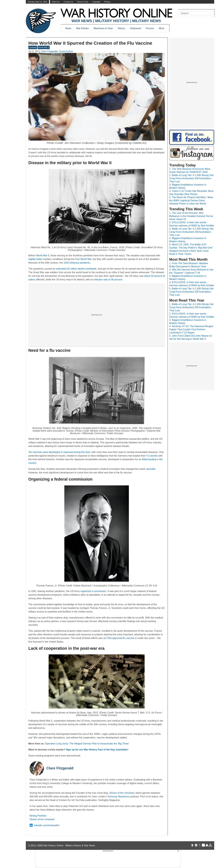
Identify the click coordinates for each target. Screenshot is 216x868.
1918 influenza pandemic (77, 263)
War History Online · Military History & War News (69, 846)
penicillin (151, 469)
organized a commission (93, 591)
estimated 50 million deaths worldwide (76, 269)
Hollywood (135, 28)
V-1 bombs (152, 456)
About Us (56, 2)
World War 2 (44, 47)
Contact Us (68, 2)
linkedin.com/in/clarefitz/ (44, 825)
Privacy (107, 2)
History (121, 28)
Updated (33, 47)
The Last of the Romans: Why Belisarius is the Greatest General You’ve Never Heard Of (191, 216)
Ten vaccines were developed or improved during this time (59, 452)
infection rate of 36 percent (108, 280)
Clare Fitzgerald (60, 768)
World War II (43, 255)
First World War (83, 259)
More (162, 28)
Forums (150, 28)
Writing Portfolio (38, 816)
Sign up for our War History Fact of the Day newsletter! (97, 750)
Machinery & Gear (103, 28)
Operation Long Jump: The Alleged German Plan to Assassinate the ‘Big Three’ (87, 744)
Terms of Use (83, 2)
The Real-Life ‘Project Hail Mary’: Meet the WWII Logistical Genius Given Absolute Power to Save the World (191, 200)
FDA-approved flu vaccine (120, 638)
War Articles (82, 28)
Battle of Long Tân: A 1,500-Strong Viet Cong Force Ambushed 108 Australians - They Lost (191, 178)
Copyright (96, 2)
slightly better (35, 259)
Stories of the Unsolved (42, 819)
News (68, 28)
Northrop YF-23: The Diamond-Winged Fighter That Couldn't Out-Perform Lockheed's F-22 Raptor (191, 329)
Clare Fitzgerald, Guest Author (57, 51)
